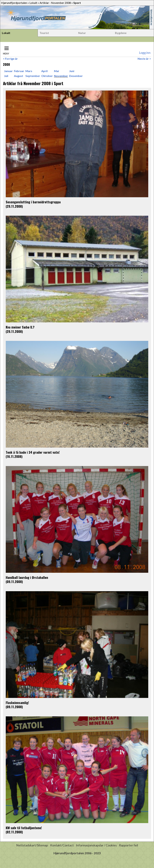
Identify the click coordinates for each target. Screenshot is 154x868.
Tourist (44, 33)
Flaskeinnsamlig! (17, 703)
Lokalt (33, 3)
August (19, 76)
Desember (76, 76)
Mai (56, 71)
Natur (82, 33)
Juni (72, 71)
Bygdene (121, 33)
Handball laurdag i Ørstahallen (27, 577)
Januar (8, 71)
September (33, 76)
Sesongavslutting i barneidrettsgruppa (33, 202)
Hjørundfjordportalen (14, 3)
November (61, 76)
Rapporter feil (128, 845)
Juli (6, 76)
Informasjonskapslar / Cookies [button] (96, 845)
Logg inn (145, 53)
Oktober (47, 76)
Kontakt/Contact (62, 845)
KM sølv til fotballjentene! (24, 828)
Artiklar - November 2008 (55, 3)
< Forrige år (10, 59)
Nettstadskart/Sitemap (32, 845)
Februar (19, 71)
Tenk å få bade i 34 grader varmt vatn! (33, 452)
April (44, 71)
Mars (29, 71)
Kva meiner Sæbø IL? (20, 327)
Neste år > (144, 59)
